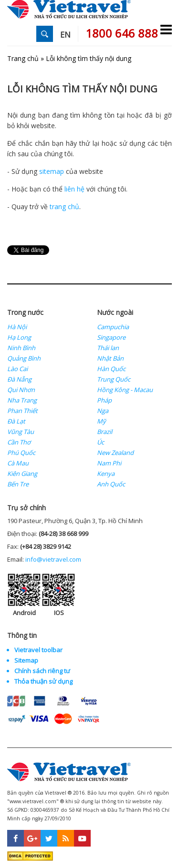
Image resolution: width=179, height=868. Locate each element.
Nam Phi (109, 463)
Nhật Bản (110, 358)
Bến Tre (18, 484)
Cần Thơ (19, 442)
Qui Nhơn (21, 390)
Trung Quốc (114, 379)
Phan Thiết (22, 411)
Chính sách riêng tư (42, 671)
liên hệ (74, 189)
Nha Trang (22, 400)
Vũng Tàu (21, 432)
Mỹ (101, 421)
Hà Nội (17, 327)
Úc (100, 442)
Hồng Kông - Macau (125, 390)
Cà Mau (18, 463)
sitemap (52, 171)
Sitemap (26, 660)
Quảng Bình (24, 358)
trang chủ (64, 207)
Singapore (111, 337)
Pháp (104, 400)
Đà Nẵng (19, 379)
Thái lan (108, 348)
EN (65, 35)
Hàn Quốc (111, 369)
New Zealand (115, 453)
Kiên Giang (22, 474)
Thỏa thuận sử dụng (43, 681)
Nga (103, 411)
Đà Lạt (16, 421)
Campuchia (113, 327)
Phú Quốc (21, 453)
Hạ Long (19, 337)
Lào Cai (17, 369)
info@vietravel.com (53, 559)
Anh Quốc (111, 484)
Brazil (105, 432)
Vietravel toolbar (38, 650)
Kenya (106, 474)
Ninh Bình (21, 348)
